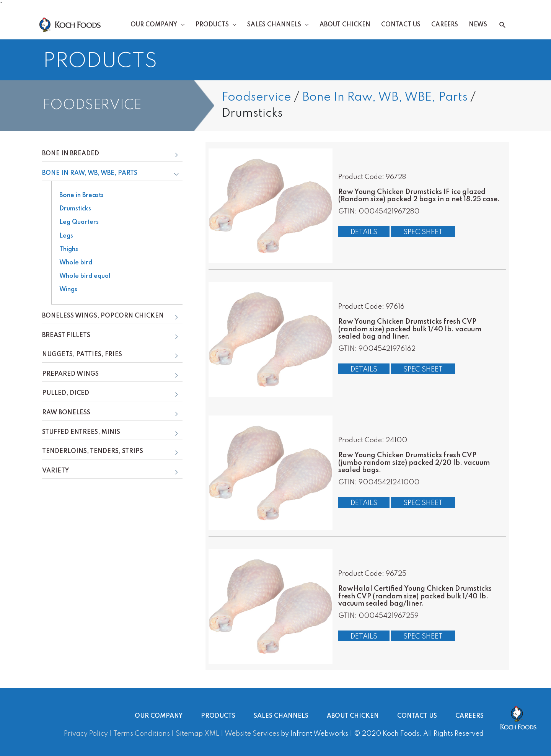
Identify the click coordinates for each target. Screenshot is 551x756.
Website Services (252, 734)
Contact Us (401, 25)
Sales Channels (274, 25)
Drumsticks (75, 209)
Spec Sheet (423, 232)
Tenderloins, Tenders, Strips (93, 451)
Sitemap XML (197, 734)
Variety (55, 471)
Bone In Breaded (71, 154)
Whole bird (76, 263)
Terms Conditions (142, 734)
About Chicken (345, 25)
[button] (503, 25)
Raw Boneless (66, 413)
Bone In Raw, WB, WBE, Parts (385, 97)
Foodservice (256, 97)
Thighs (69, 249)
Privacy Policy (86, 734)
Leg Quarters (79, 222)
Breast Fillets (66, 336)
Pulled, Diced (66, 393)
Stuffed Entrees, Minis (81, 432)
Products (212, 25)
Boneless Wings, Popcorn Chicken (103, 316)
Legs (66, 236)
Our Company (154, 25)
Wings (68, 290)
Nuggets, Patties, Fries (82, 355)
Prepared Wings (70, 374)
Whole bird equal (85, 276)
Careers (445, 25)
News (478, 25)
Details (364, 232)
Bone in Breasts (82, 196)
